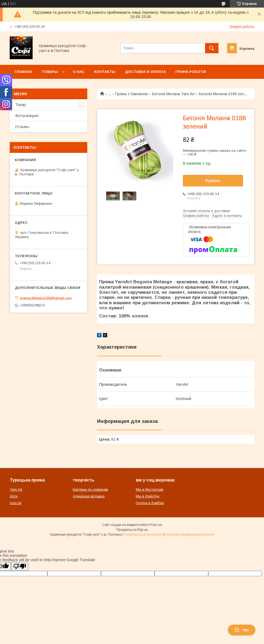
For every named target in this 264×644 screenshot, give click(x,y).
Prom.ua (156, 525)
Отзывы (22, 127)
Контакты (105, 72)
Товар (20, 105)
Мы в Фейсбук (148, 496)
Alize (14, 496)
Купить (213, 181)
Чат (242, 630)
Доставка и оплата (145, 72)
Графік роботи (191, 72)
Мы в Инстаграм (150, 489)
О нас (79, 72)
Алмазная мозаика (89, 496)
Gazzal (15, 503)
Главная (23, 72)
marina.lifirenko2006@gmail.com (46, 298)
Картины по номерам (90, 489)
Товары (50, 72)
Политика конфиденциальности (190, 535)
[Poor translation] (20, 566)
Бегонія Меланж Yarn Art (173, 94)
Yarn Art (16, 489)
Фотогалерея (27, 116)
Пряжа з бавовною (132, 94)
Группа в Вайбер (150, 503)
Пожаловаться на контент (143, 535)
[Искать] (212, 48)
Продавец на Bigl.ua (132, 530)
